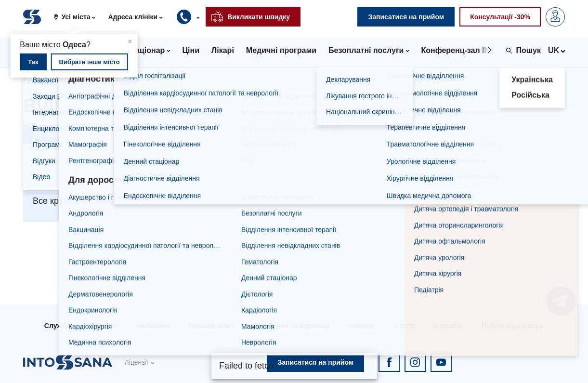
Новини (362, 326)
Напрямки (153, 326)
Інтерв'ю (448, 326)
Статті (404, 326)
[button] (78, 17)
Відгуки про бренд (147, 81)
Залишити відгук (62, 134)
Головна (39, 81)
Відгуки (84, 81)
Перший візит (211, 326)
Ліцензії (136, 362)
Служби (57, 326)
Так (33, 62)
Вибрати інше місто (90, 62)
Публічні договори (513, 326)
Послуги (103, 326)
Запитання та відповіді (292, 326)
